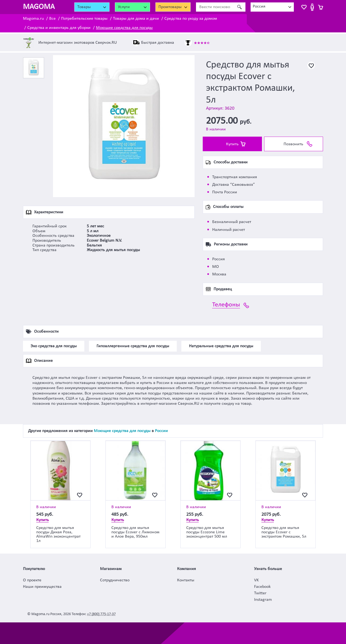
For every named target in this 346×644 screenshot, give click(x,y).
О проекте (32, 580)
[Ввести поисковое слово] (215, 7)
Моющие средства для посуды (124, 28)
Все (52, 19)
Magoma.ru (33, 19)
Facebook (262, 587)
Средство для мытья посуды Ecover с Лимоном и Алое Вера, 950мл (135, 532)
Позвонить (293, 144)
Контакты (186, 580)
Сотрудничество (115, 580)
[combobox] (272, 7)
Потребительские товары (84, 19)
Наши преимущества (42, 587)
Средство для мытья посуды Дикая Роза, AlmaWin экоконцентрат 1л (58, 534)
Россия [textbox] (259, 6)
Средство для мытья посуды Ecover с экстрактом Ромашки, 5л (284, 532)
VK (256, 580)
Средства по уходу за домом (191, 19)
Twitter (260, 593)
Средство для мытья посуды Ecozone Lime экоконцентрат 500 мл (207, 532)
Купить (232, 144)
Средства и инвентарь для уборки (59, 28)
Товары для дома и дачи (136, 19)
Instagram (263, 600)
